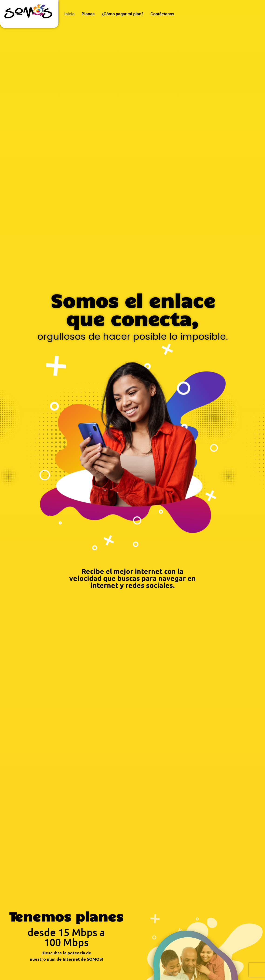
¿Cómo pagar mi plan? (122, 14)
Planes (88, 14)
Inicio (69, 14)
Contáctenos (162, 14)
